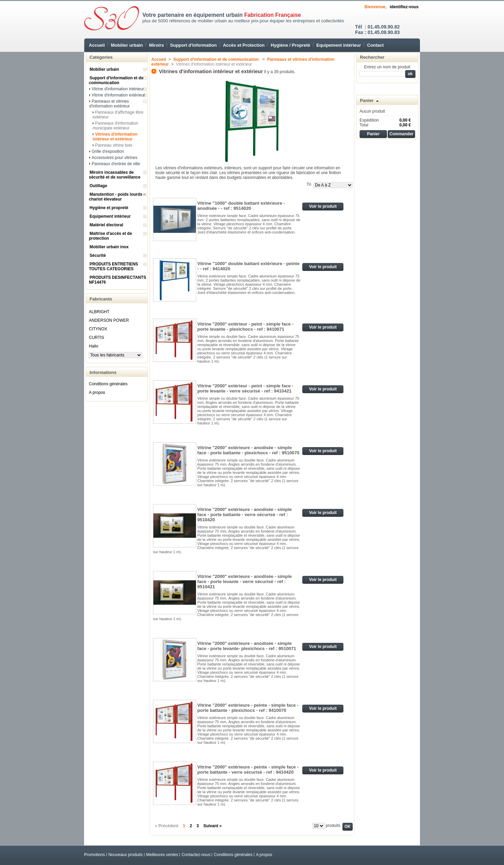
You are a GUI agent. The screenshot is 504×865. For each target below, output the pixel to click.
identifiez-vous (404, 7)
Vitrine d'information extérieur (118, 95)
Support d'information (194, 45)
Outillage (98, 186)
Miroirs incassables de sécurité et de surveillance (115, 175)
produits (333, 826)
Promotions (95, 855)
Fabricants (101, 299)
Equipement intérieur (339, 45)
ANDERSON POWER (109, 320)
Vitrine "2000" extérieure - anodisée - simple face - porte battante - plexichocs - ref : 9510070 (248, 450)
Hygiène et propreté (109, 208)
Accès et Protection (244, 45)
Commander (401, 134)
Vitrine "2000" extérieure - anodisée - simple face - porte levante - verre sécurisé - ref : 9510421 (244, 582)
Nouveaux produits (126, 855)
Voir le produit (323, 206)
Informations (103, 372)
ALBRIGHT (99, 312)
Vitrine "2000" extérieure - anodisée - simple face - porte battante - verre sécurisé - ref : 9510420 (244, 515)
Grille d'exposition (108, 151)
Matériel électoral (106, 225)
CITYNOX (98, 329)
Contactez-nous (196, 855)
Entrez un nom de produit (387, 67)
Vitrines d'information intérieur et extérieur (115, 137)
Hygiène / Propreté (290, 45)
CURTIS (96, 338)
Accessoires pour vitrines (114, 158)
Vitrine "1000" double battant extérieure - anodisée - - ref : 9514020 (241, 206)
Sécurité (98, 255)
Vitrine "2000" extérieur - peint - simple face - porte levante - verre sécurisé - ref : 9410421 (245, 388)
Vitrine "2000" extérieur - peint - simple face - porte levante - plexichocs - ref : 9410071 (245, 327)
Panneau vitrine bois (114, 145)
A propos (97, 392)
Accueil (97, 45)
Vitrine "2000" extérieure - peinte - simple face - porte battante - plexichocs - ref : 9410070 (248, 708)
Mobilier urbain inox (109, 247)
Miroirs (156, 45)
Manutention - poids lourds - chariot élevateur (117, 197)
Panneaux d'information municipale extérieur (115, 126)
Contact (375, 45)
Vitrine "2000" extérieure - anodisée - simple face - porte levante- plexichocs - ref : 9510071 (247, 646)
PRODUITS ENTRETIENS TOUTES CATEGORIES (113, 266)
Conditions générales (108, 384)
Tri (309, 184)
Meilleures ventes (162, 855)
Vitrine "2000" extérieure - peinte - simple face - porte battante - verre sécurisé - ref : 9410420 (248, 770)
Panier (367, 100)
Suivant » (213, 826)
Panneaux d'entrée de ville (116, 164)
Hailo (93, 346)
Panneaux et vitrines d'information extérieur (109, 104)
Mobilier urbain (127, 45)
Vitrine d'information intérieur (118, 89)
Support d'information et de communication (116, 80)
